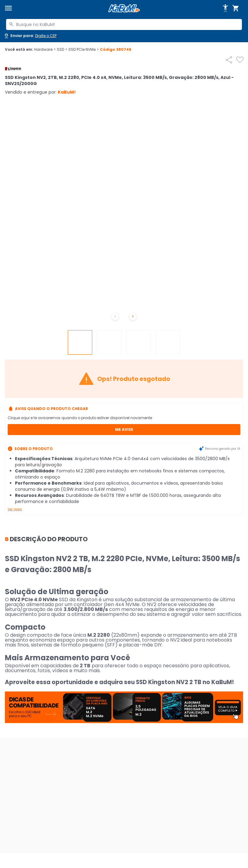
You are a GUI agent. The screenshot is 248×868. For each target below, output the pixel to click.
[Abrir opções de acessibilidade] (225, 8)
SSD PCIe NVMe (84, 50)
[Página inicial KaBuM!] (124, 8)
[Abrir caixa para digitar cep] (30, 36)
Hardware (45, 50)
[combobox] (124, 24)
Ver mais (15, 509)
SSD (62, 50)
